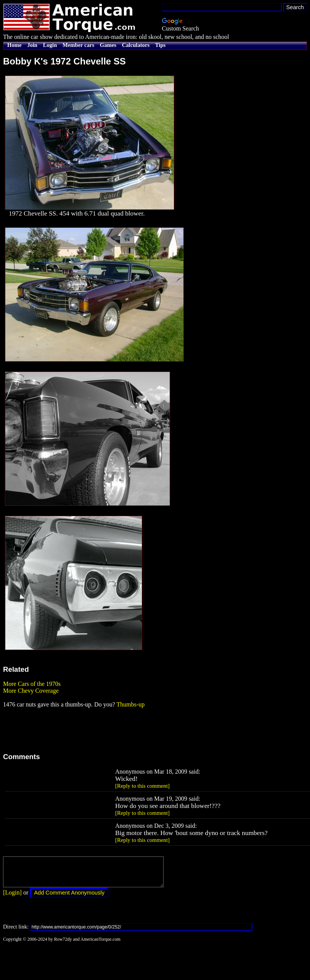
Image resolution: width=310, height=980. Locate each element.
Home (14, 45)
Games (108, 45)
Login (50, 45)
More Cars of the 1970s (32, 684)
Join (32, 45)
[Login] (12, 898)
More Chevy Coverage (31, 691)
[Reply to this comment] (142, 786)
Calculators (136, 45)
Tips (160, 45)
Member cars (78, 45)
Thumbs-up (130, 704)
